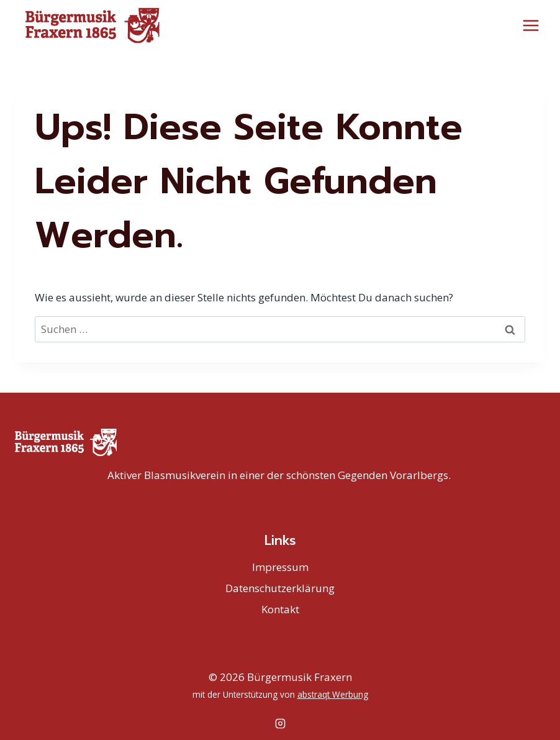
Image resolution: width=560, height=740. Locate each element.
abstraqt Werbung (333, 694)
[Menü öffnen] (531, 25)
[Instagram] (280, 723)
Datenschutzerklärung (280, 588)
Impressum (280, 567)
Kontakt (280, 609)
